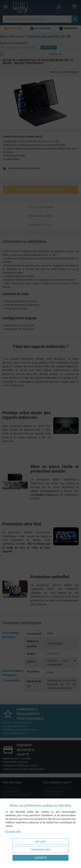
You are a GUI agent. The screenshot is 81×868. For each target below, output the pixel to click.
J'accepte (40, 858)
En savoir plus (13, 831)
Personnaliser (40, 850)
